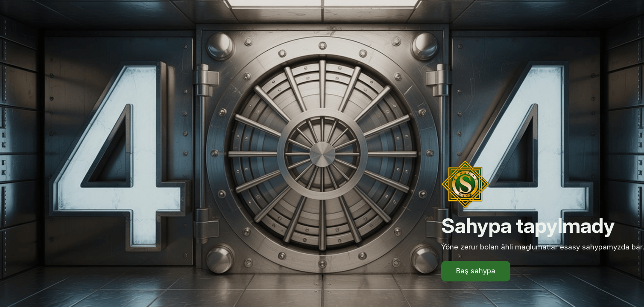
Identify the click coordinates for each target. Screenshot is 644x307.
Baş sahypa (476, 271)
